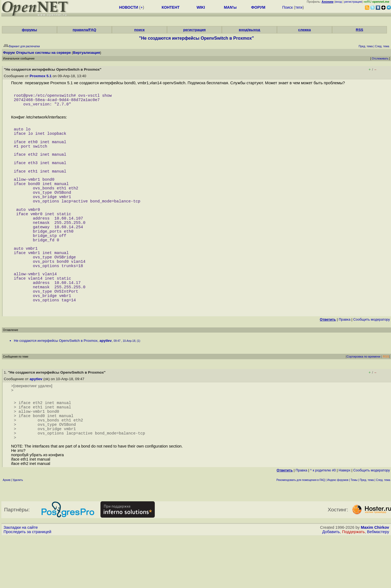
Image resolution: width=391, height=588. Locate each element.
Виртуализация (86, 53)
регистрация (353, 2)
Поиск (287, 7)
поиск (139, 30)
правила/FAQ (84, 30)
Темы (354, 531)
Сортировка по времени (363, 397)
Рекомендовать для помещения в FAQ (301, 531)
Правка (344, 360)
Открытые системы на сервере (43, 53)
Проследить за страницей (27, 583)
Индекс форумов (338, 531)
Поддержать (354, 583)
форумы (29, 30)
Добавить (331, 583)
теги (299, 7)
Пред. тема (367, 531)
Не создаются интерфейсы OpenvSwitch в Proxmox (56, 381)
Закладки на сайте (21, 578)
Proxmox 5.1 (41, 76)
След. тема (383, 531)
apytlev (105, 381)
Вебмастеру (378, 583)
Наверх (345, 521)
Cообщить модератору (372, 360)
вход (339, 2)
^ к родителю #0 (323, 521)
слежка (304, 30)
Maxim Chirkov (375, 578)
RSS (359, 30)
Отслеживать (380, 59)
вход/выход (249, 30)
